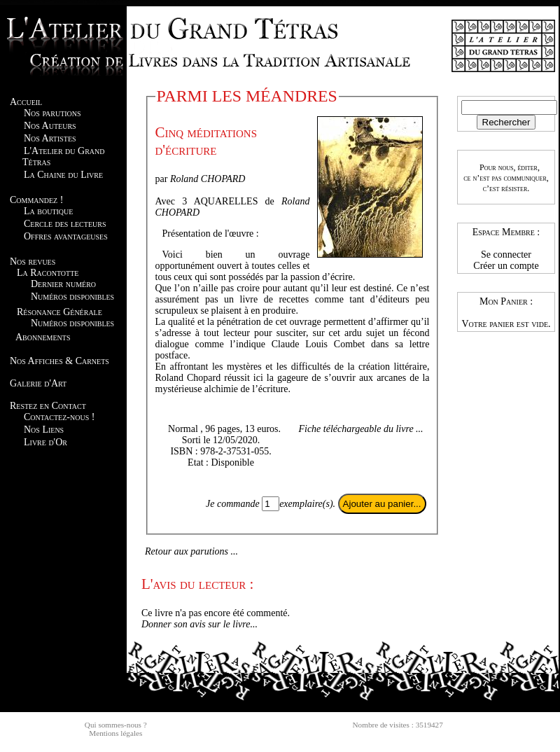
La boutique (48, 211)
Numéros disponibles (72, 297)
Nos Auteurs (50, 126)
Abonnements (43, 337)
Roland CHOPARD (208, 179)
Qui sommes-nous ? (116, 725)
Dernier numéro (63, 284)
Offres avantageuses (66, 236)
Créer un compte (506, 266)
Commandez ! (36, 200)
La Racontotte (48, 273)
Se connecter (506, 255)
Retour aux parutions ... (191, 551)
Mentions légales (115, 733)
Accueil (26, 102)
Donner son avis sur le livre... (199, 624)
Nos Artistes (50, 138)
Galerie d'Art (38, 383)
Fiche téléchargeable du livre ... (360, 429)
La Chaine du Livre (63, 175)
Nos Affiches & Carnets (59, 361)
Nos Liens (44, 430)
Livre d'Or (45, 442)
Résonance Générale (59, 312)
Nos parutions (52, 113)
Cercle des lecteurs (65, 224)
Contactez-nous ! (59, 417)
